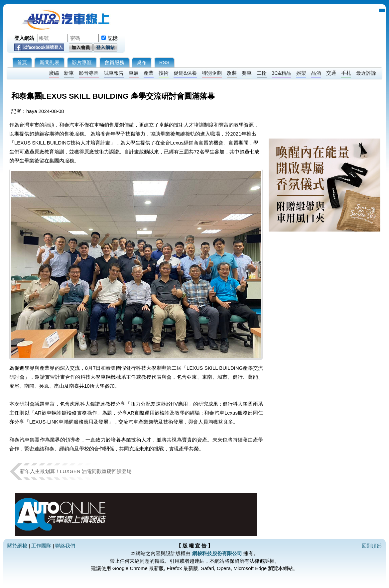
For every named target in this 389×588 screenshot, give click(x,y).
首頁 (22, 62)
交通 (331, 73)
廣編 (54, 73)
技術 (164, 73)
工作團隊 (41, 546)
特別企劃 (212, 73)
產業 (149, 73)
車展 (134, 73)
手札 (346, 73)
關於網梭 (17, 546)
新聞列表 (50, 62)
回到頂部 (372, 546)
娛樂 (301, 73)
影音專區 (89, 73)
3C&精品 (281, 73)
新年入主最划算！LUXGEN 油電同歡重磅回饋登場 (76, 471)
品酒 (316, 73)
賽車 (247, 73)
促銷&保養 (185, 73)
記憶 (113, 38)
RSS (164, 62)
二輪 (262, 73)
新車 (69, 73)
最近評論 (366, 73)
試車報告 (114, 73)
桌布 (142, 62)
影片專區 (82, 62)
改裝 (232, 73)
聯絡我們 (65, 546)
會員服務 (114, 62)
